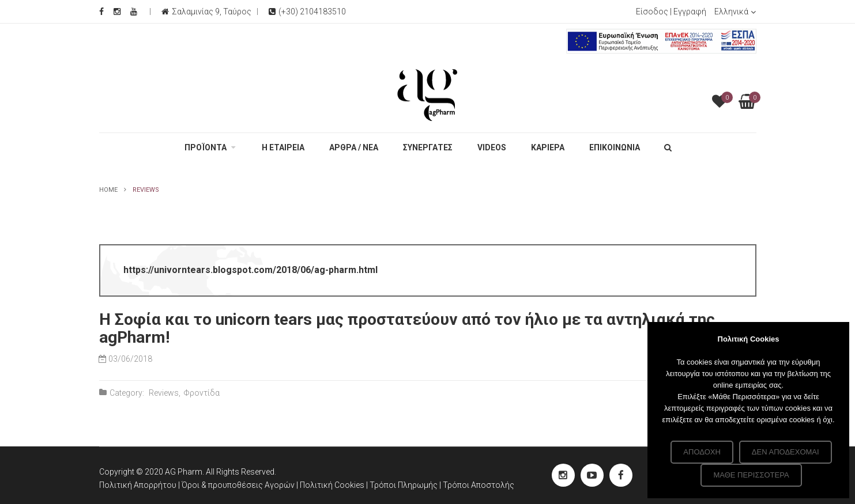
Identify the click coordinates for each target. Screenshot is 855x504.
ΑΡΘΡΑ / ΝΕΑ (354, 147)
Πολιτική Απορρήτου (138, 485)
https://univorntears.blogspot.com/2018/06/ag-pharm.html (251, 270)
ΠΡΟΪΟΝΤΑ (206, 147)
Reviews (164, 393)
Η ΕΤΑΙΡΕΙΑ (283, 147)
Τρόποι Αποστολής (479, 485)
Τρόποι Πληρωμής (404, 485)
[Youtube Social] (134, 12)
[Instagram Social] (117, 12)
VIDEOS (492, 147)
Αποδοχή (702, 452)
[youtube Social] (592, 475)
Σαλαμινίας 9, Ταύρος (212, 12)
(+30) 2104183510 (307, 12)
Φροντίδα (201, 393)
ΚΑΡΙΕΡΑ (548, 147)
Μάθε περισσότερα (751, 475)
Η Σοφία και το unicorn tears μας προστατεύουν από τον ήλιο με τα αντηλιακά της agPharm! (407, 328)
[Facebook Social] (101, 12)
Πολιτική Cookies (333, 485)
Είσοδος (652, 12)
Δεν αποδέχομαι (786, 452)
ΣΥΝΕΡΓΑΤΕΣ (428, 147)
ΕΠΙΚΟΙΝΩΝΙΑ (615, 147)
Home (108, 190)
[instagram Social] (563, 475)
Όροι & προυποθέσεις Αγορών (238, 485)
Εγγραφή (690, 12)
